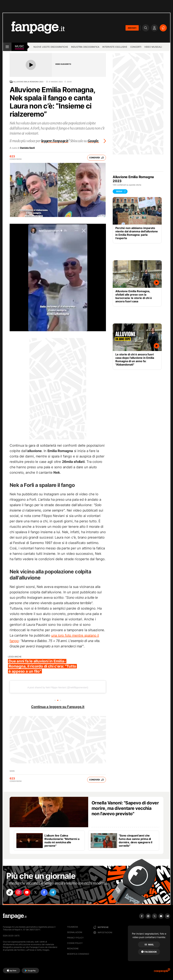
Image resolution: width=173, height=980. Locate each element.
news (12, 771)
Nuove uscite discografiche (51, 47)
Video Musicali (153, 47)
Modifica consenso (78, 954)
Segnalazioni (75, 932)
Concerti (136, 47)
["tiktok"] (10, 893)
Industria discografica (85, 47)
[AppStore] (12, 971)
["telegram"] (57, 893)
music (19, 46)
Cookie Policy (75, 943)
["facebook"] (48, 893)
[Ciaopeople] (162, 971)
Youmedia (72, 927)
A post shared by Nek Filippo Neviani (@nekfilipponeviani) (58, 687)
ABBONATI (132, 28)
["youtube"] (29, 893)
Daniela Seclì (27, 148)
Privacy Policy (75, 938)
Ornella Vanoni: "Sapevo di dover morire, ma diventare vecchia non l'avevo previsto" (125, 808)
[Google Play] (30, 971)
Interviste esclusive (115, 47)
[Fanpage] (15, 916)
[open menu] (7, 47)
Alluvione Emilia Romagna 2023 (28, 82)
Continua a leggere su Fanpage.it (58, 707)
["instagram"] (20, 893)
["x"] (39, 893)
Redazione (73, 948)
